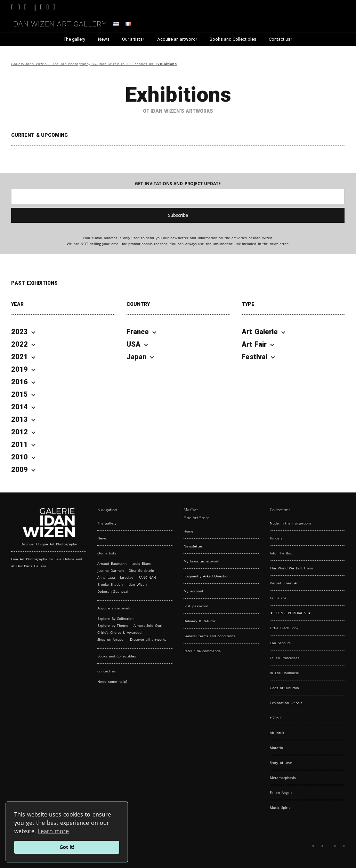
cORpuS (276, 718)
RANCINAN (147, 577)
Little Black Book (284, 628)
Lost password (196, 606)
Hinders (276, 538)
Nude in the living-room (290, 523)
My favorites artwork (201, 561)
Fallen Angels (281, 792)
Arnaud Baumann (112, 563)
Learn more (54, 831)
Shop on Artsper (111, 639)
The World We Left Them (291, 568)
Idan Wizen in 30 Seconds (123, 64)
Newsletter (193, 546)
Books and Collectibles (233, 39)
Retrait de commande (202, 651)
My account (193, 591)
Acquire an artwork (176, 39)
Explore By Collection (115, 618)
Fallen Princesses (285, 658)
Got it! (67, 847)
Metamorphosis (283, 778)
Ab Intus (277, 733)
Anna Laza (106, 577)
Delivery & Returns (200, 621)
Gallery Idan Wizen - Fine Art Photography (51, 64)
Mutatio (276, 748)
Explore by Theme (113, 625)
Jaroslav (127, 577)
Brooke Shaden (110, 584)
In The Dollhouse (284, 673)
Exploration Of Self (286, 703)
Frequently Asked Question (207, 576)
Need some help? (112, 681)
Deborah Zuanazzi (113, 591)
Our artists (132, 39)
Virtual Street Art (284, 583)
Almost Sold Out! (148, 625)
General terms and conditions (209, 636)
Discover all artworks (148, 639)
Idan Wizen (137, 584)
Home (188, 531)
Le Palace (278, 598)
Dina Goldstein (141, 570)
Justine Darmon (111, 570)
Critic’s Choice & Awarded (119, 632)
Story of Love (281, 763)
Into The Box (281, 553)
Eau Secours (280, 643)
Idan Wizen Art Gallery (59, 23)
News (104, 39)
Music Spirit (280, 807)
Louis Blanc (141, 563)
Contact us (280, 39)
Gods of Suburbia (284, 688)
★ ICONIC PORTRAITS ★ (290, 613)
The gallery (74, 39)
